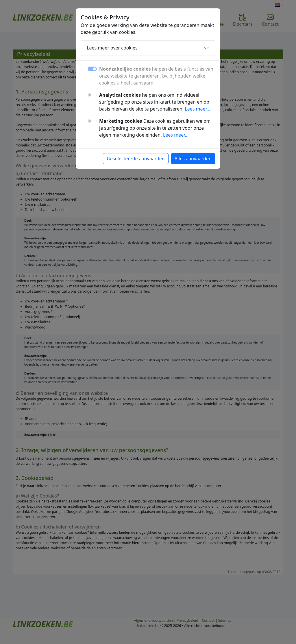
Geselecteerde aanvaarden (136, 159)
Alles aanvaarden (193, 159)
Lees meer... (197, 109)
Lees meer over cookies (112, 48)
